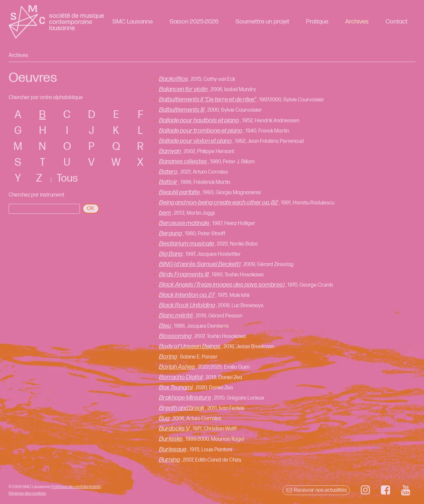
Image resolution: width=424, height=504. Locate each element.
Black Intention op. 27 (187, 295)
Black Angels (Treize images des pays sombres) (222, 285)
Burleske (171, 439)
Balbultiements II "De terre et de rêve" (208, 100)
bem (165, 213)
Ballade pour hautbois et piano (199, 120)
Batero (168, 172)
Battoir (168, 182)
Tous (67, 178)
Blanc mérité (176, 316)
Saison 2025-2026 (194, 22)
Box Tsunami (176, 388)
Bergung (170, 233)
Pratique (317, 22)
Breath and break (182, 408)
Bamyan (170, 151)
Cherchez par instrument (36, 195)
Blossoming (175, 336)
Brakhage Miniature (185, 398)
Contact (397, 22)
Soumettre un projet (262, 22)
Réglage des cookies (27, 493)
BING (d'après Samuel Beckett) (200, 264)
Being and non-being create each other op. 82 (218, 203)
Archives (357, 22)
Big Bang (171, 254)
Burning (169, 460)
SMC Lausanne (132, 22)
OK (91, 208)
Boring (168, 357)
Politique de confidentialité (76, 487)
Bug (164, 418)
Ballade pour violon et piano (195, 141)
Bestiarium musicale (186, 244)
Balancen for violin (183, 89)
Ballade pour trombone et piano (201, 131)
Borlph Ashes (177, 367)
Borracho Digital (181, 377)
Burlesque (173, 449)
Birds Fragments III (184, 275)
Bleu (165, 326)
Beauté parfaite (179, 192)
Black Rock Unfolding (187, 305)
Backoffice (173, 79)
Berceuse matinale (184, 223)
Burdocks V (174, 429)
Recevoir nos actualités (316, 490)
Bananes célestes (183, 162)
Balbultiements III (182, 110)
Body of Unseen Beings (190, 346)
